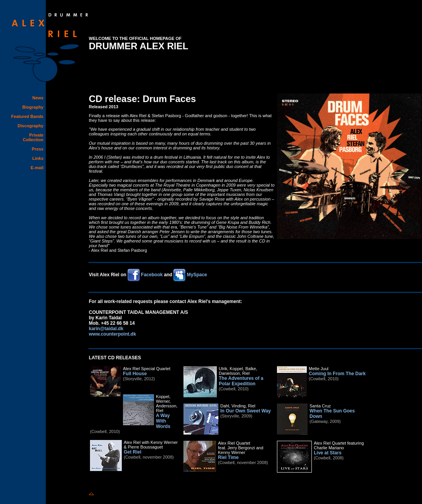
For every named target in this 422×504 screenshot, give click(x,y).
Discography (30, 126)
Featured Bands (27, 116)
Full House (135, 374)
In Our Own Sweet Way (246, 411)
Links (38, 158)
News (38, 98)
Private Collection (33, 137)
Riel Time (228, 457)
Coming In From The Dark (337, 374)
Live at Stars (328, 453)
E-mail (37, 168)
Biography (33, 107)
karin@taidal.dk (106, 329)
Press (38, 149)
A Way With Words (163, 421)
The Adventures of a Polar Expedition (241, 381)
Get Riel (132, 452)
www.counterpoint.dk (112, 334)
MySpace (190, 275)
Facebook (145, 275)
